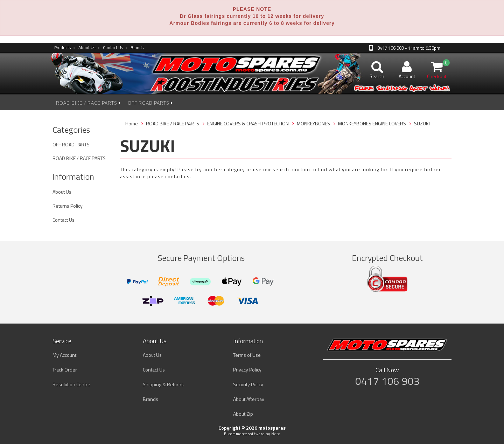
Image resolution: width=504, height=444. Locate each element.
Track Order (65, 370)
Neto (276, 434)
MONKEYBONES (313, 123)
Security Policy (248, 384)
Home (132, 123)
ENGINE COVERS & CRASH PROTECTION (248, 123)
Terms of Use (247, 355)
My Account (64, 355)
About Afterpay (249, 399)
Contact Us (110, 48)
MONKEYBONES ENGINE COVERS (372, 123)
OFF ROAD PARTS (150, 103)
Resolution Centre (71, 384)
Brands (134, 48)
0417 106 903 (387, 381)
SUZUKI (422, 123)
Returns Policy (68, 206)
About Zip (243, 414)
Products (62, 48)
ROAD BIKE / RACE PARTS (88, 103)
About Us (84, 48)
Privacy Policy (247, 370)
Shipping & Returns (163, 384)
